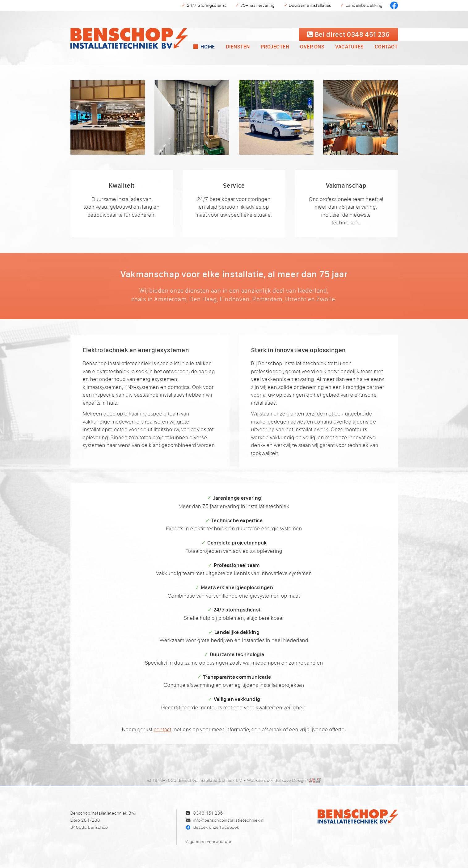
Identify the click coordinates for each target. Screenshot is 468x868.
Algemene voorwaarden (209, 841)
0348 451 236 (208, 813)
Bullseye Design (290, 780)
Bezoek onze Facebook (216, 827)
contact (163, 729)
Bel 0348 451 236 (348, 34)
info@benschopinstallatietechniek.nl (229, 820)
